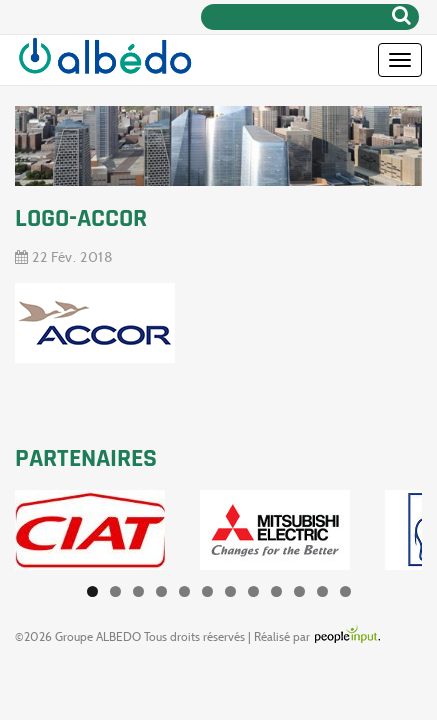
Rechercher (401, 15)
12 (345, 591)
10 (299, 591)
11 (322, 591)
